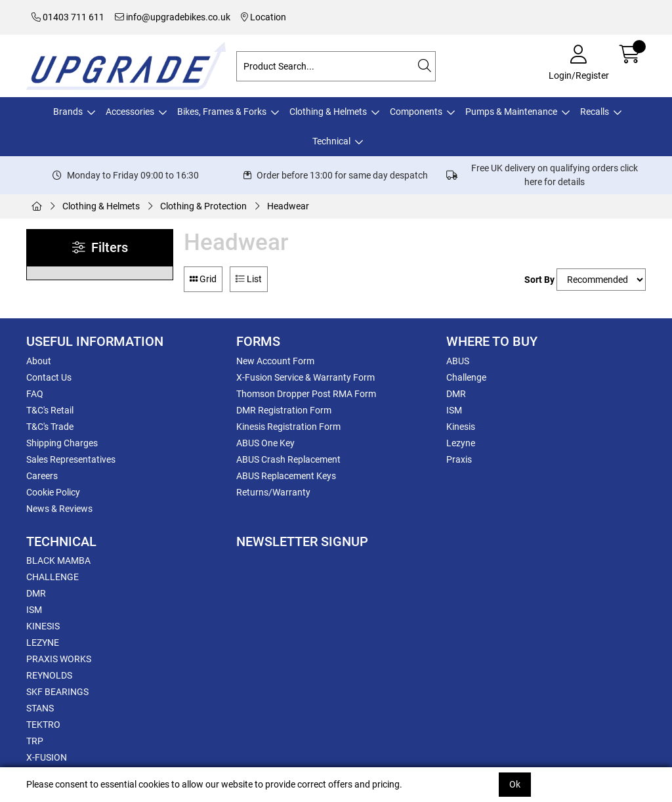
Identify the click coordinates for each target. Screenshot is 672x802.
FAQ (35, 394)
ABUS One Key (265, 443)
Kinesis (461, 427)
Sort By (539, 280)
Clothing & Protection (203, 206)
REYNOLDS (49, 675)
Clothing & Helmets (328, 112)
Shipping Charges (62, 443)
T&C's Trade (50, 427)
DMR (456, 394)
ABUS (458, 361)
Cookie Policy (53, 492)
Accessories (130, 112)
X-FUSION (47, 757)
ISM (454, 410)
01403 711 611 (68, 17)
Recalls (595, 112)
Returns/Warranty (273, 492)
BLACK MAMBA (58, 560)
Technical (331, 141)
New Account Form (275, 361)
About (39, 361)
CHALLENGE (52, 577)
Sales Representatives (71, 459)
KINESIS (43, 626)
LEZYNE (43, 643)
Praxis (459, 459)
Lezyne (461, 443)
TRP (35, 741)
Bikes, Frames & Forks (222, 112)
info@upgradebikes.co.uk (173, 17)
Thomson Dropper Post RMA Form (306, 394)
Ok (515, 784)
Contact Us (49, 377)
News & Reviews (59, 509)
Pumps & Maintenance (511, 112)
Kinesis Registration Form (288, 427)
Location (263, 17)
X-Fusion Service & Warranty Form (305, 377)
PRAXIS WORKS (59, 659)
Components (416, 112)
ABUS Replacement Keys (286, 476)
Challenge (466, 377)
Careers (42, 476)
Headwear (288, 206)
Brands (68, 112)
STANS (40, 708)
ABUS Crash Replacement (288, 459)
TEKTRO (43, 725)
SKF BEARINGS (57, 692)
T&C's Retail (50, 410)
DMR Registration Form (284, 410)
